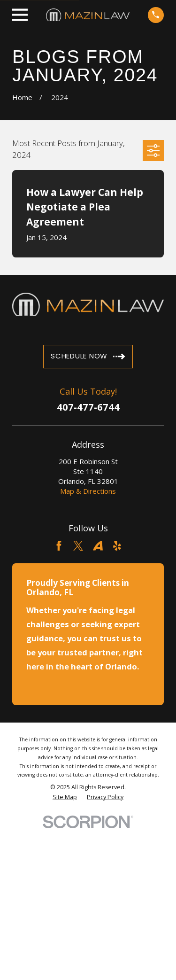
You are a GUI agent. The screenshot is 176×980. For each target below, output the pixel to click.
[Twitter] (78, 546)
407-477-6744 (88, 407)
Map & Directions (88, 491)
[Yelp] (117, 546)
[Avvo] (98, 546)
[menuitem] (65, 797)
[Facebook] (59, 546)
